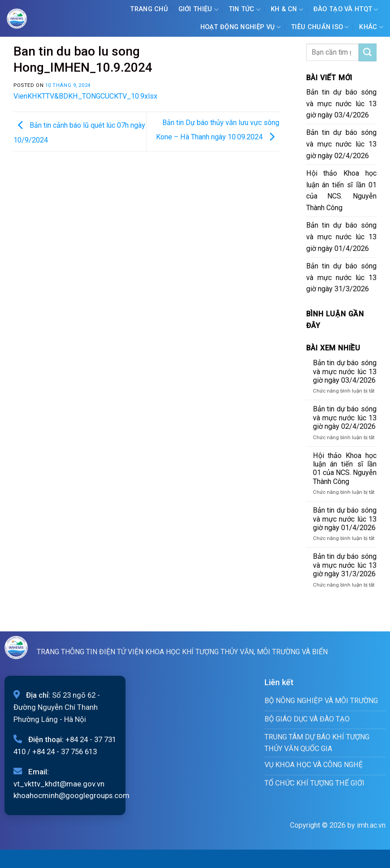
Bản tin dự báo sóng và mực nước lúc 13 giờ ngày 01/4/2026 (342, 237)
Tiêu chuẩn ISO (320, 27)
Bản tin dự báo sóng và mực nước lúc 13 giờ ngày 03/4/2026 (342, 104)
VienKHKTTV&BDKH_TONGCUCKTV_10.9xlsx (85, 96)
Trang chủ (149, 9)
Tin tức (245, 10)
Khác (371, 27)
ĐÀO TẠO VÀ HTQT (346, 10)
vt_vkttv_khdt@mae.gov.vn (59, 784)
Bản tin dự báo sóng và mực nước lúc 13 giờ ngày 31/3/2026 (342, 278)
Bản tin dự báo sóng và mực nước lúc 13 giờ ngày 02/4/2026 (342, 144)
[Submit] (368, 52)
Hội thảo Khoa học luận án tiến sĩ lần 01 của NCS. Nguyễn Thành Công (342, 191)
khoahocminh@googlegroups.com (71, 795)
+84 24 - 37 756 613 (65, 751)
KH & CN (287, 10)
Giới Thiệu (198, 10)
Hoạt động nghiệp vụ (241, 27)
